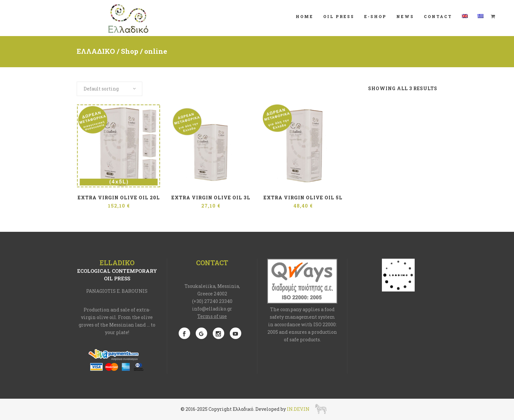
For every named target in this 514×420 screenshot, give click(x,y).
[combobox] (109, 89)
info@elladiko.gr (212, 309)
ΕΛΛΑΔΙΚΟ (96, 51)
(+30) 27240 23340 (212, 301)
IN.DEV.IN (298, 409)
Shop (130, 51)
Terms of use (212, 316)
